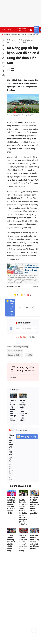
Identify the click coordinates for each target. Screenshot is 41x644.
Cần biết (19, 30)
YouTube (13, 30)
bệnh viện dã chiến (15, 351)
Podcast (5, 30)
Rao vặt (24, 30)
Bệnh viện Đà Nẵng (15, 355)
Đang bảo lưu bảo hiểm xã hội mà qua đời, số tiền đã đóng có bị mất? (35, 542)
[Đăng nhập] (31, 30)
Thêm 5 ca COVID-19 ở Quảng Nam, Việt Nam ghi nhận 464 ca (13, 410)
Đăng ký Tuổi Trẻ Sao (36, 30)
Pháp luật (36, 34)
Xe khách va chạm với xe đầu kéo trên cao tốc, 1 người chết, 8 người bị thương (23, 543)
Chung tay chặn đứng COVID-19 (26, 369)
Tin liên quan (15, 390)
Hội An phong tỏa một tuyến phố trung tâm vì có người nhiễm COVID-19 (23, 411)
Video (19, 34)
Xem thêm (13, 378)
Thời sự (24, 34)
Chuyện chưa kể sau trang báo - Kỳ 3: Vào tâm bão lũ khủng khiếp (11, 543)
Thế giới (29, 34)
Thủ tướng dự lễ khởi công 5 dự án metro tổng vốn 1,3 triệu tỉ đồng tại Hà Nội (11, 505)
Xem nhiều (14, 34)
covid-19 (29, 355)
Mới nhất (7, 34)
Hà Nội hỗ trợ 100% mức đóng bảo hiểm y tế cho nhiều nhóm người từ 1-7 (35, 506)
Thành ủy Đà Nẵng (21, 347)
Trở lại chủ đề (12, 41)
